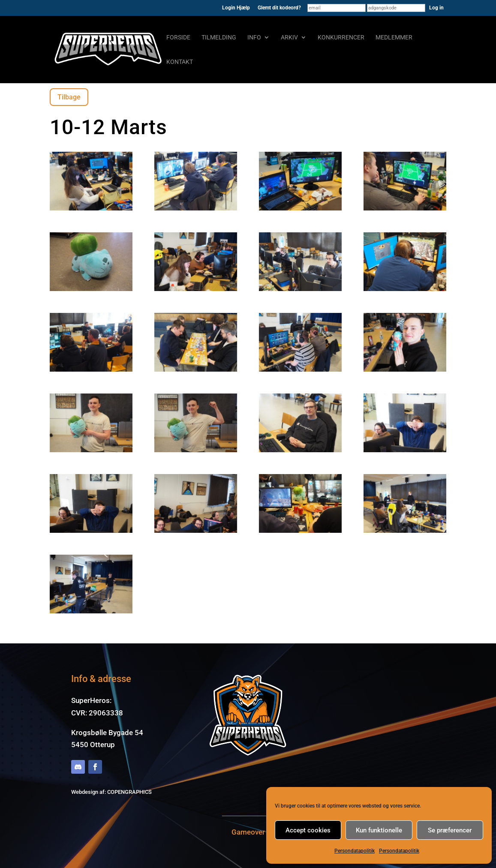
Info (254, 38)
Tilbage (69, 97)
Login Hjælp (236, 8)
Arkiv (289, 38)
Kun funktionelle (379, 830)
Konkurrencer (341, 38)
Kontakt (180, 62)
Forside (178, 38)
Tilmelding (219, 38)
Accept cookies (308, 830)
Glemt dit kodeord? (279, 8)
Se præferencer (450, 830)
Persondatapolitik (355, 851)
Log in (436, 8)
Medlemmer (394, 38)
